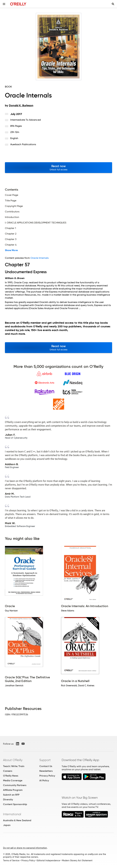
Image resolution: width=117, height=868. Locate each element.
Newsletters (46, 771)
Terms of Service (11, 860)
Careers (8, 771)
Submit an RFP (11, 795)
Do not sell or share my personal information (25, 848)
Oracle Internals (40, 258)
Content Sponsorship (15, 804)
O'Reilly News (11, 776)
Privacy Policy (47, 776)
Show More (11, 250)
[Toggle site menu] (4, 4)
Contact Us (46, 766)
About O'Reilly (13, 760)
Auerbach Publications (23, 144)
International (12, 814)
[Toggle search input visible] (113, 4)
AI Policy (44, 780)
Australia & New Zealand (17, 820)
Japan (7, 825)
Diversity (8, 799)
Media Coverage (13, 780)
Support (45, 760)
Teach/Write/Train (14, 766)
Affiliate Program (13, 790)
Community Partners (15, 785)
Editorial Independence (48, 860)
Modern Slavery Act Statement (77, 860)
